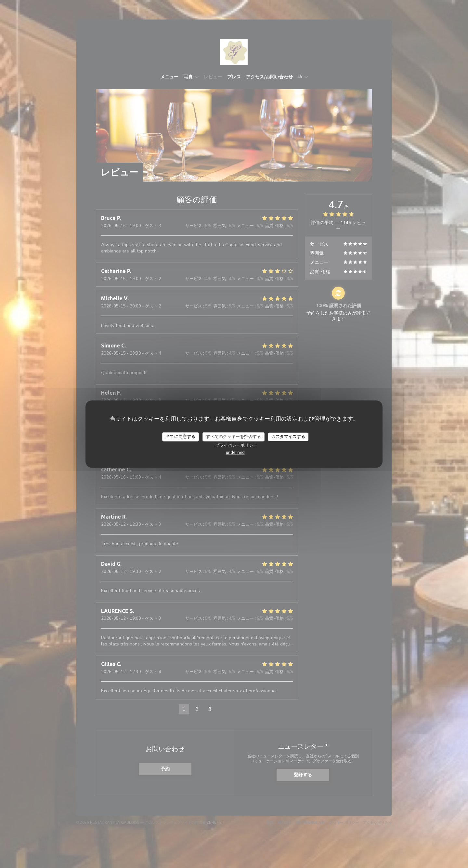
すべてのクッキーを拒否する (234, 437)
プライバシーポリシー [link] (236, 445)
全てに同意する (181, 437)
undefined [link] (235, 452)
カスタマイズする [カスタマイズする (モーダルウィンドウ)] (288, 437)
